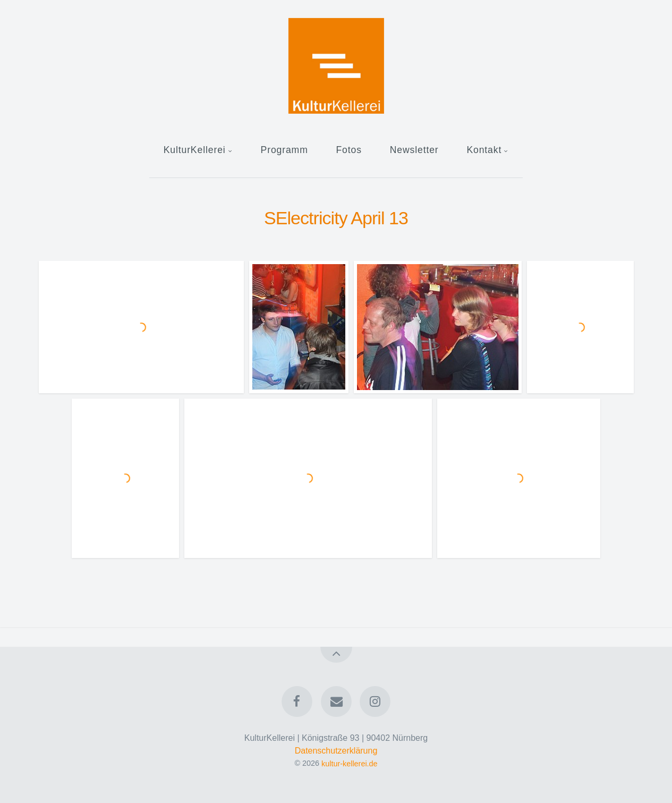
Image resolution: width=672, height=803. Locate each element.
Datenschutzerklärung (336, 751)
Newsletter (414, 150)
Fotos (348, 150)
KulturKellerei (195, 150)
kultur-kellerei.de (350, 763)
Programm (284, 150)
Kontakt (484, 150)
